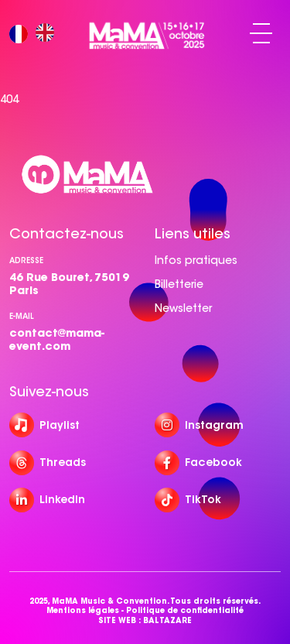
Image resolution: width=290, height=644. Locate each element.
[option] (49, 34)
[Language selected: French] (36, 34)
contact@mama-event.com (57, 339)
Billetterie (179, 284)
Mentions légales (83, 611)
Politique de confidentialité (185, 611)
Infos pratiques (196, 260)
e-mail (22, 316)
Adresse (26, 260)
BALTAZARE (167, 621)
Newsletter (183, 308)
